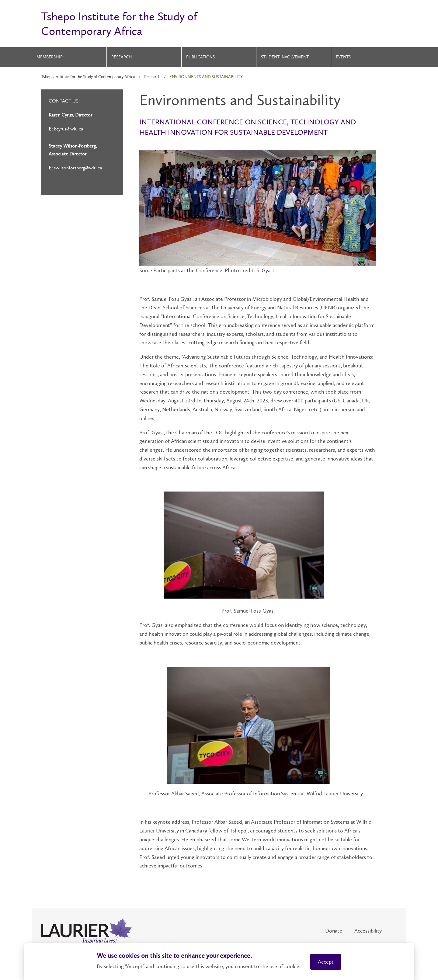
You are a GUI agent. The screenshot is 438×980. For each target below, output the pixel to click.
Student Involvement (285, 57)
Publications (200, 57)
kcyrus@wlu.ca (69, 129)
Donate (334, 931)
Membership (50, 57)
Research (122, 57)
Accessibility (368, 931)
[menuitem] (69, 57)
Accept (326, 962)
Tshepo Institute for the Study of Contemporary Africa (88, 77)
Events (343, 57)
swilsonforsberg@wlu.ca (78, 168)
